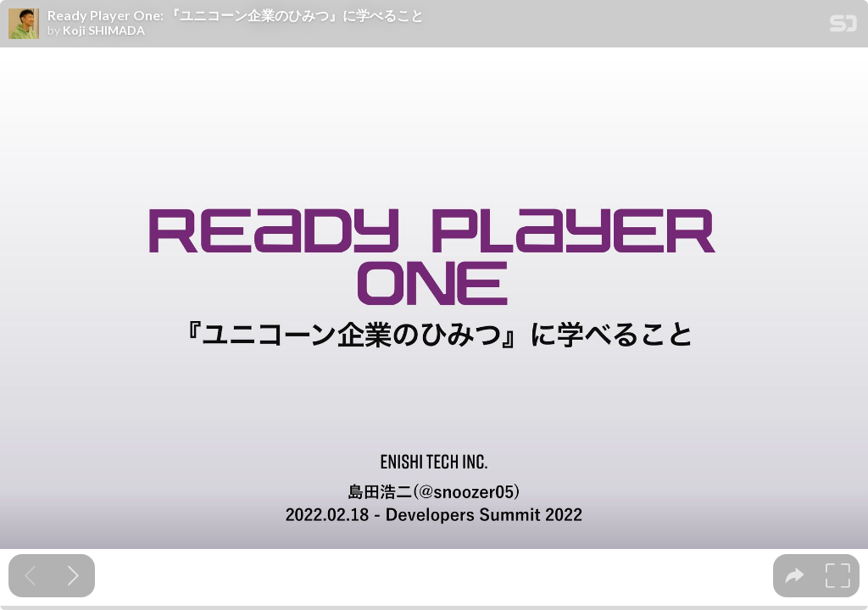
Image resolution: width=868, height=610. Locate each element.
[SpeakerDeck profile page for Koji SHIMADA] (24, 25)
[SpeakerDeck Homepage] (843, 27)
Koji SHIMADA (104, 30)
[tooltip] (795, 576)
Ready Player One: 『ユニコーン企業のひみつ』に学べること (236, 15)
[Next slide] (73, 576)
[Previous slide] (30, 576)
